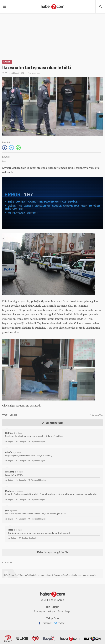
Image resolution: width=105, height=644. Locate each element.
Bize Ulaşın (65, 611)
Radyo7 (49, 638)
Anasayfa (39, 611)
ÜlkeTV (22, 638)
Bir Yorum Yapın (52, 423)
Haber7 (70, 638)
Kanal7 (8, 638)
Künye (51, 611)
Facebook (45, 623)
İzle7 (92, 638)
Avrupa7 (35, 638)
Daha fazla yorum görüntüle (53, 552)
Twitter (59, 623)
